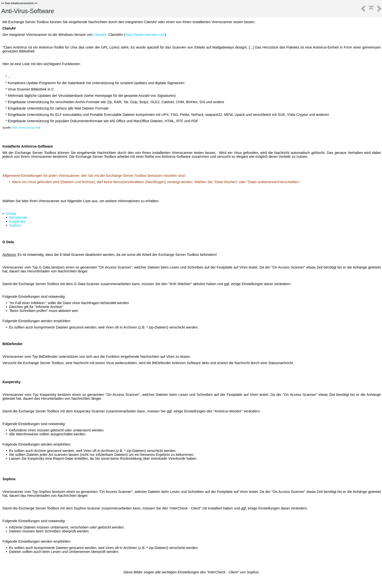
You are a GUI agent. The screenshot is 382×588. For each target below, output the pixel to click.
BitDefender (18, 218)
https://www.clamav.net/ (26, 128)
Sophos (15, 225)
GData (11, 214)
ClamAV (100, 35)
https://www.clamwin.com (145, 35)
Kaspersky (17, 221)
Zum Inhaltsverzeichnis (19, 3)
